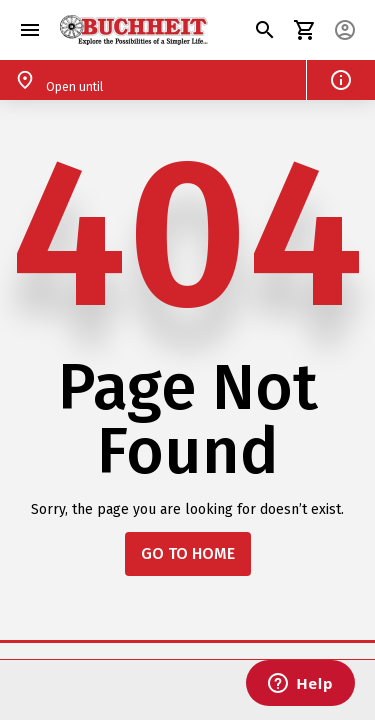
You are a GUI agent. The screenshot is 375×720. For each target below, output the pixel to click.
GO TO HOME (188, 553)
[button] (30, 30)
